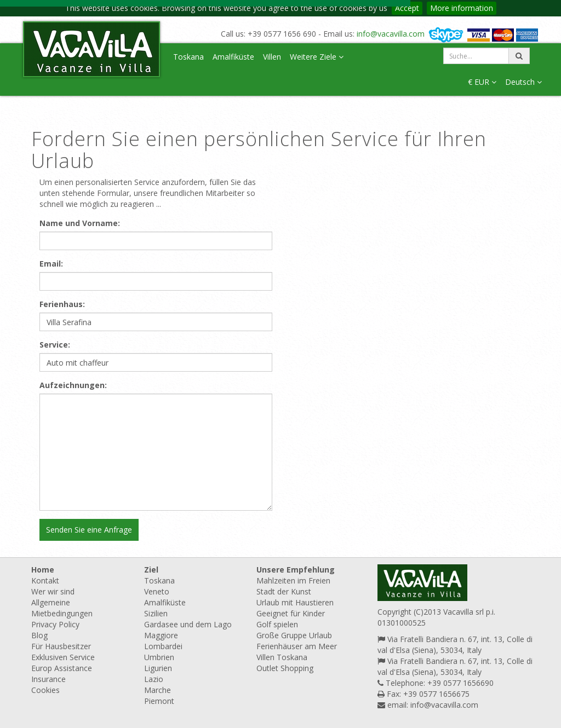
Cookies (45, 690)
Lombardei (163, 646)
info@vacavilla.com (391, 34)
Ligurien (158, 668)
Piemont (159, 701)
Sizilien (156, 613)
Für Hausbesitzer (61, 646)
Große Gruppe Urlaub (294, 635)
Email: (51, 264)
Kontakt (45, 580)
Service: (55, 345)
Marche (158, 690)
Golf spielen (277, 624)
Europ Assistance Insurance (62, 674)
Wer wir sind (53, 591)
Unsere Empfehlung (296, 570)
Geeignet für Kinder (291, 613)
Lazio (154, 679)
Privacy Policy (55, 624)
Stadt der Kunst (284, 591)
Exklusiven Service (63, 657)
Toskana (188, 57)
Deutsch (523, 82)
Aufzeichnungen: (73, 385)
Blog (39, 635)
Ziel (151, 570)
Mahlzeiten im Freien (293, 580)
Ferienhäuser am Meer (297, 646)
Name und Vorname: (80, 223)
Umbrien (159, 657)
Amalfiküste (233, 57)
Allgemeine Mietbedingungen (62, 608)
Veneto (157, 591)
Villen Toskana (282, 657)
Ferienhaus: (62, 304)
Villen (272, 57)
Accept (407, 8)
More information (462, 8)
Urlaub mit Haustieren (295, 602)
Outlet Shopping (285, 668)
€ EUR (482, 82)
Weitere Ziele (317, 57)
